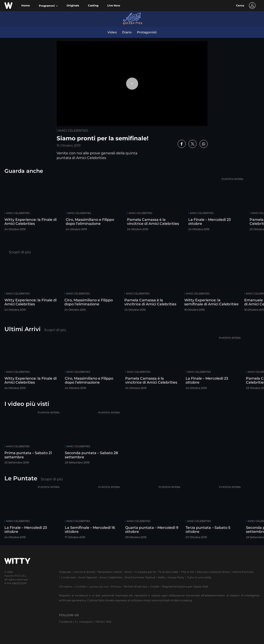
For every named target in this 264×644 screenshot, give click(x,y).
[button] (48, 6)
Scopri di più (20, 252)
